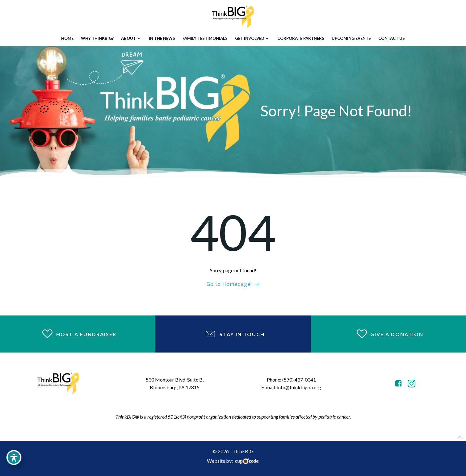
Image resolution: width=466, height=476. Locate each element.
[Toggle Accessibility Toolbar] (14, 457)
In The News (162, 38)
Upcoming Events (351, 38)
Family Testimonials (205, 38)
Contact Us (392, 38)
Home (67, 38)
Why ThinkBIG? (97, 38)
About (131, 38)
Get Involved (252, 38)
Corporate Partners (301, 38)
